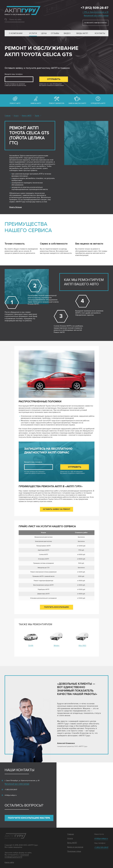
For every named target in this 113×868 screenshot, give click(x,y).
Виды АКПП (82, 33)
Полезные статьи (74, 851)
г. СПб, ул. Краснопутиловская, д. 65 (95, 12)
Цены (44, 33)
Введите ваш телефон (14, 74)
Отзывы (55, 33)
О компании (16, 33)
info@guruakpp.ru (11, 795)
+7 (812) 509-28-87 (95, 8)
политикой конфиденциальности (17, 856)
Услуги (33, 33)
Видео (67, 33)
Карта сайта (9, 862)
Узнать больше (16, 207)
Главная (71, 834)
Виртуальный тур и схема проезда (96, 15)
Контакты (100, 33)
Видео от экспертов (75, 847)
